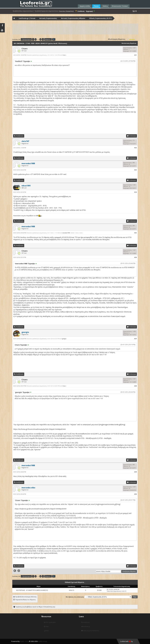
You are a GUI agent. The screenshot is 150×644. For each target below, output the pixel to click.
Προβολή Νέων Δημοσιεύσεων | (23, 11)
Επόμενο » (48, 39)
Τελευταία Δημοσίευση (114, 591)
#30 (135, 494)
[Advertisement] (75, 29)
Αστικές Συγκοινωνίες (48, 18)
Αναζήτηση (85, 622)
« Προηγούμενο (26, 39)
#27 (135, 339)
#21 (135, 55)
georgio (64, 339)
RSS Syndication (50, 622)
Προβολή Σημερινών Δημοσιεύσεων (47, 11)
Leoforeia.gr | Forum (27, 18)
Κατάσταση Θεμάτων (129, 43)
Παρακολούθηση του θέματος (26, 600)
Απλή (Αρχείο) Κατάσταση (90, 631)
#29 (135, 472)
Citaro (24, 49)
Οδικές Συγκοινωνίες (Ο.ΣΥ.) (100, 18)
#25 (135, 233)
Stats (46, 631)
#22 (135, 148)
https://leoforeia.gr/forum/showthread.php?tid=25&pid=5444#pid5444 (39, 429)
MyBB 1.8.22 (24, 641)
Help (46, 627)
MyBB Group (42, 641)
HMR (135, 641)
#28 (135, 386)
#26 (135, 257)
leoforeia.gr (86, 627)
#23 (135, 170)
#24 (135, 192)
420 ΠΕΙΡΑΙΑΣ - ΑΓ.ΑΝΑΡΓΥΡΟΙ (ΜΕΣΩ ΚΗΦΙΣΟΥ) (32, 590)
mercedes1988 (66, 233)
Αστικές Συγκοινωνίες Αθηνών (73, 18)
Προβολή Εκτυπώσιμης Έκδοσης (26, 597)
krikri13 (72, 590)
